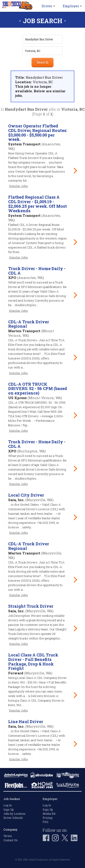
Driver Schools (13, 818)
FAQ (45, 822)
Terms (8, 836)
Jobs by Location (14, 814)
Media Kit (49, 814)
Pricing (47, 818)
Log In (8, 805)
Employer (72, 6)
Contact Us (11, 840)
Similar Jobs (18, 186)
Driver (48, 6)
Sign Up (8, 809)
